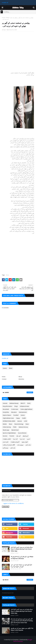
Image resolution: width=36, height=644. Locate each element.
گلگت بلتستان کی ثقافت (9, 445)
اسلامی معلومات (7, 439)
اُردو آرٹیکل (25, 436)
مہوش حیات (20, 445)
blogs (16, 406)
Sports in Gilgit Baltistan (9, 433)
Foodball (16, 415)
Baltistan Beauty (14, 403)
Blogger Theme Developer (23, 640)
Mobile (5, 424)
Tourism (12, 436)
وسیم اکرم (5, 448)
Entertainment (23, 412)
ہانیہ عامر (28, 445)
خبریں (28, 439)
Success (5, 436)
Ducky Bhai (6, 412)
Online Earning (7, 427)
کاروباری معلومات (15, 442)
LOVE (25, 421)
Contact (4, 379)
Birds (29, 403)
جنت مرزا (22, 439)
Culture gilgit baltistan (26, 409)
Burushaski (6, 409)
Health (24, 418)
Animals (5, 403)
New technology (19, 424)
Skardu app (6, 430)
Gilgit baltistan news (8, 418)
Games (5, 368)
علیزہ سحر (6, 442)
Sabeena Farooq (23, 427)
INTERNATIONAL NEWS (9, 421)
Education (14, 412)
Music (11, 368)
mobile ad (5, 3)
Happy (18, 418)
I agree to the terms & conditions (13, 503)
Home (4, 18)
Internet (20, 421)
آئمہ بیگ (18, 436)
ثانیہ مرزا (15, 439)
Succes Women (22, 433)
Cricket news (15, 409)
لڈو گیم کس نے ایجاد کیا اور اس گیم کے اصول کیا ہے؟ (21, 566)
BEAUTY (23, 403)
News (8, 18)
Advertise (21, 379)
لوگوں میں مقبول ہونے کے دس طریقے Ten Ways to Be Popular (22, 629)
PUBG (15, 427)
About (20, 377)
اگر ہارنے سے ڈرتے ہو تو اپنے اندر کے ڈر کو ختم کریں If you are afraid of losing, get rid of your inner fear (22, 621)
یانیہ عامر (13, 448)
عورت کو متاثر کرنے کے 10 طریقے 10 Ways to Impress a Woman (22, 558)
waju (5, 30)
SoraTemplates (14, 640)
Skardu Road (15, 430)
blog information (7, 406)
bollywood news (24, 406)
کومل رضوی (25, 442)
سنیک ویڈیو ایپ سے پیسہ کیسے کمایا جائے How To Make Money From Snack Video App (22, 549)
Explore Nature (7, 415)
